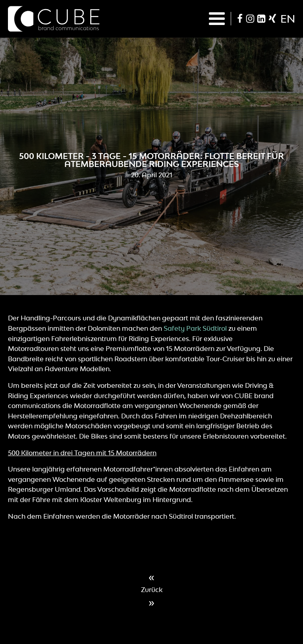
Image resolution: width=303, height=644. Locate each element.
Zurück (152, 590)
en (288, 19)
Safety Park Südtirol (195, 328)
